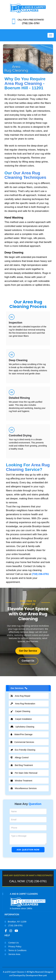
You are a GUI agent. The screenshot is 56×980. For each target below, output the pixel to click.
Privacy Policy (13, 947)
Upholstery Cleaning (24, 727)
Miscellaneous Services (26, 788)
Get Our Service (28, 651)
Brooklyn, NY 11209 (15, 922)
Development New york (36, 975)
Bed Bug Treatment (24, 765)
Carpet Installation (23, 719)
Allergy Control (22, 758)
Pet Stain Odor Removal (26, 773)
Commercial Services (24, 742)
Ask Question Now (28, 850)
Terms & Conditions (15, 950)
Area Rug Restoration (25, 704)
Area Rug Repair (23, 696)
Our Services (21, 688)
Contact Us (28, 661)
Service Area (12, 954)
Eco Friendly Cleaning (25, 750)
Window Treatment (24, 781)
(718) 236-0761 (40, 574)
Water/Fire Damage (24, 734)
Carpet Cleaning (22, 711)
